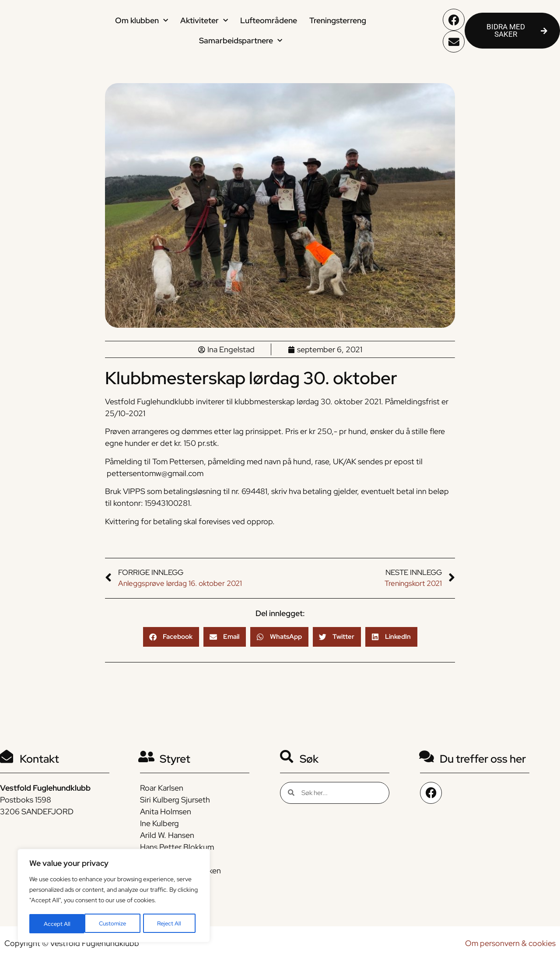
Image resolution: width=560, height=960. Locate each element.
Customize (57, 924)
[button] (171, 637)
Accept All (171, 924)
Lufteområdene (269, 20)
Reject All (114, 924)
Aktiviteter (204, 21)
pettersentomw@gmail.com (155, 473)
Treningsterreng (338, 20)
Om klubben (142, 21)
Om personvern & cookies (510, 943)
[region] (114, 897)
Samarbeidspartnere (241, 41)
